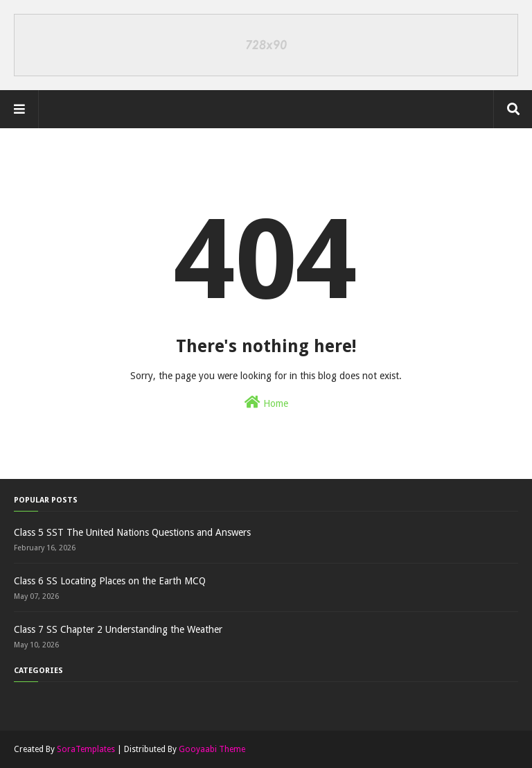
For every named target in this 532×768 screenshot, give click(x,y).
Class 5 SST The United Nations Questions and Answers (132, 532)
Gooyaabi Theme (212, 749)
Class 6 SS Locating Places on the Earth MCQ (110, 581)
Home (266, 402)
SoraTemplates (86, 749)
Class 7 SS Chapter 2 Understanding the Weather (118, 629)
